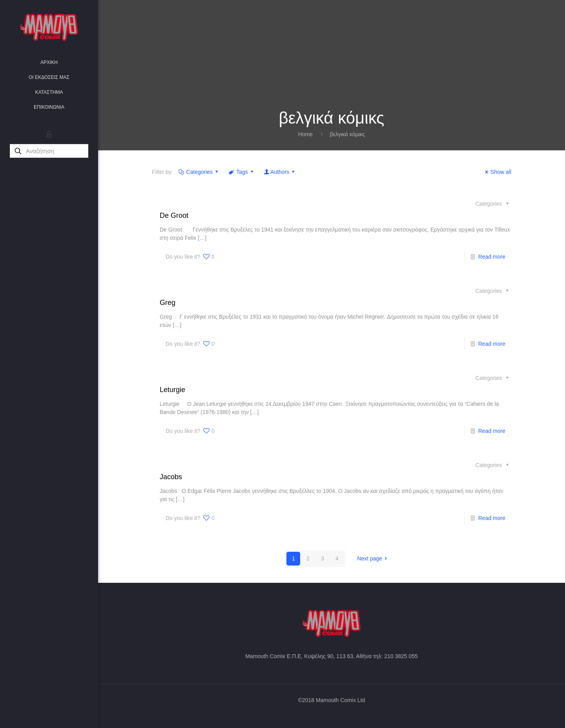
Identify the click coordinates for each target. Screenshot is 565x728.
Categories (199, 172)
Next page (373, 558)
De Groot (174, 215)
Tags (242, 172)
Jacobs (171, 477)
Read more (492, 257)
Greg (168, 303)
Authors (280, 172)
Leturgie (172, 390)
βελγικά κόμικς (348, 134)
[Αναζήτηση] (49, 151)
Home (305, 134)
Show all (497, 172)
